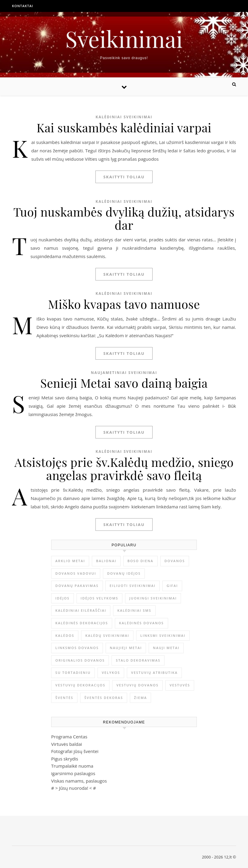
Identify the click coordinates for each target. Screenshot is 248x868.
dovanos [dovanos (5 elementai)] (175, 561)
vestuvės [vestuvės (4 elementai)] (180, 685)
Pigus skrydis (65, 759)
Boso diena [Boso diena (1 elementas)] (140, 561)
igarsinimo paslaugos (73, 773)
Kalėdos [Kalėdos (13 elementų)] (65, 635)
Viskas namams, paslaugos (79, 781)
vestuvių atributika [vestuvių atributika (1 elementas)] (154, 673)
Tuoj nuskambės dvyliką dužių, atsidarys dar (124, 218)
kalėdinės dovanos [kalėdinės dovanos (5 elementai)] (142, 623)
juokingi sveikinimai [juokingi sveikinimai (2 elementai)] (153, 598)
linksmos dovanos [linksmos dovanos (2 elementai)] (77, 648)
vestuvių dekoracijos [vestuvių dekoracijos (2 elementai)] (80, 685)
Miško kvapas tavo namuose (124, 304)
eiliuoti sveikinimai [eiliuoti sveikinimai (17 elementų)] (133, 586)
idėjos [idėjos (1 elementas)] (63, 598)
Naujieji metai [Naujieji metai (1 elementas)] (126, 648)
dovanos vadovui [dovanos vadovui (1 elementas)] (76, 573)
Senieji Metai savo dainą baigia (124, 383)
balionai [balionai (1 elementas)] (106, 561)
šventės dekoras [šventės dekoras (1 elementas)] (104, 698)
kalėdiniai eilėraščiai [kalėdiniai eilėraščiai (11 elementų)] (81, 610)
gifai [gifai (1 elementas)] (172, 586)
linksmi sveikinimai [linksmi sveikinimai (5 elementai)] (163, 635)
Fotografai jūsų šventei (75, 751)
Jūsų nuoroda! (74, 788)
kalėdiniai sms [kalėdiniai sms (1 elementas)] (134, 610)
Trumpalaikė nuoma (72, 766)
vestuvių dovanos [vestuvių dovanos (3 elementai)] (137, 685)
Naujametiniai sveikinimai (124, 373)
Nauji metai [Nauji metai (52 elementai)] (166, 648)
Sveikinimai (124, 39)
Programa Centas (69, 737)
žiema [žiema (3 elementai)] (140, 698)
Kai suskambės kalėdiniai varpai (124, 127)
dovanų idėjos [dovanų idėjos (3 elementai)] (124, 573)
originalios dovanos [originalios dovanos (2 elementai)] (80, 660)
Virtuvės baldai (67, 744)
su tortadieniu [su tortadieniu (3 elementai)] (73, 673)
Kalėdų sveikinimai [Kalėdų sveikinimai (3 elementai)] (107, 635)
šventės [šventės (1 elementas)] (64, 698)
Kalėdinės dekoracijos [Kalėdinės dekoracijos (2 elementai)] (82, 623)
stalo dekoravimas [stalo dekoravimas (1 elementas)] (138, 660)
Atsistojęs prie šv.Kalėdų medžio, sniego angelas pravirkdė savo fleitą (124, 468)
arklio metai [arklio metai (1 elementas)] (70, 561)
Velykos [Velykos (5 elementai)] (111, 673)
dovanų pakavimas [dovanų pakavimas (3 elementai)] (77, 586)
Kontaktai (23, 6)
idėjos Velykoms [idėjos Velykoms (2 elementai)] (100, 598)
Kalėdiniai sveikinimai (124, 117)
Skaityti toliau (124, 177)
